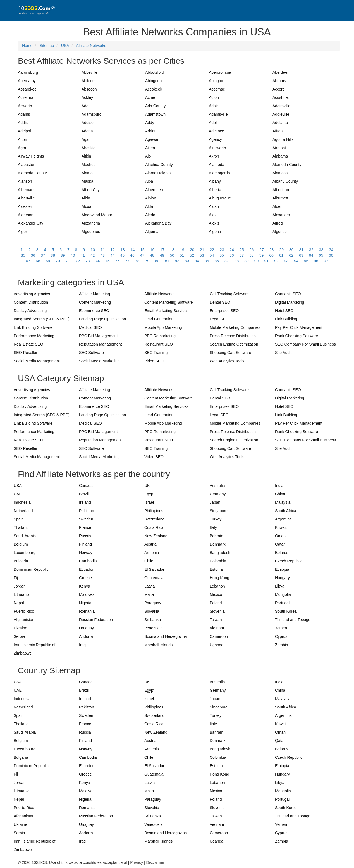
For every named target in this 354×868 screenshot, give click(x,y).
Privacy (137, 862)
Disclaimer (155, 862)
